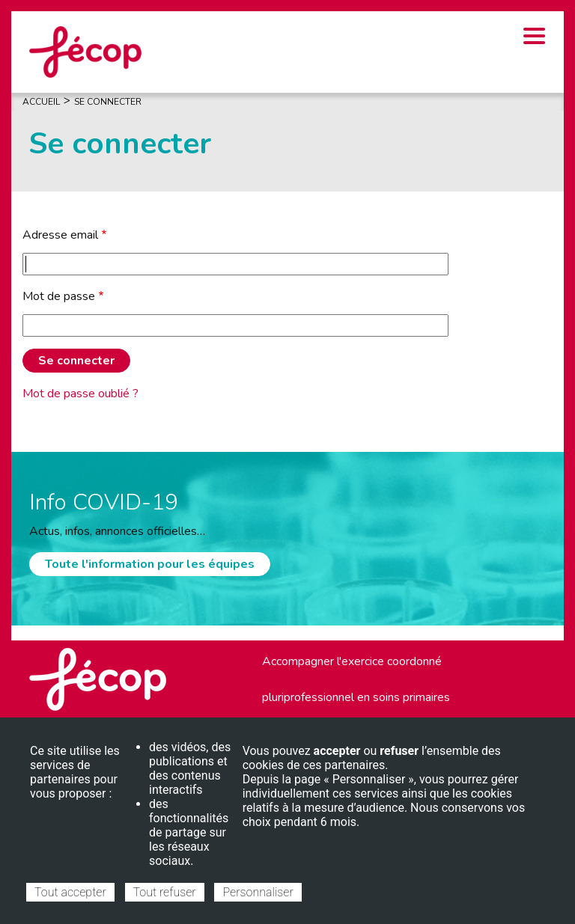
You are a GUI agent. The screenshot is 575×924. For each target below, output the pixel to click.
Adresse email (60, 235)
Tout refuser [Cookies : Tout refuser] (165, 892)
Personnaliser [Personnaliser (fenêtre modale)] (258, 892)
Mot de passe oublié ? (80, 394)
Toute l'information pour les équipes (150, 564)
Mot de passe (59, 296)
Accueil (41, 102)
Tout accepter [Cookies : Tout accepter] (70, 892)
